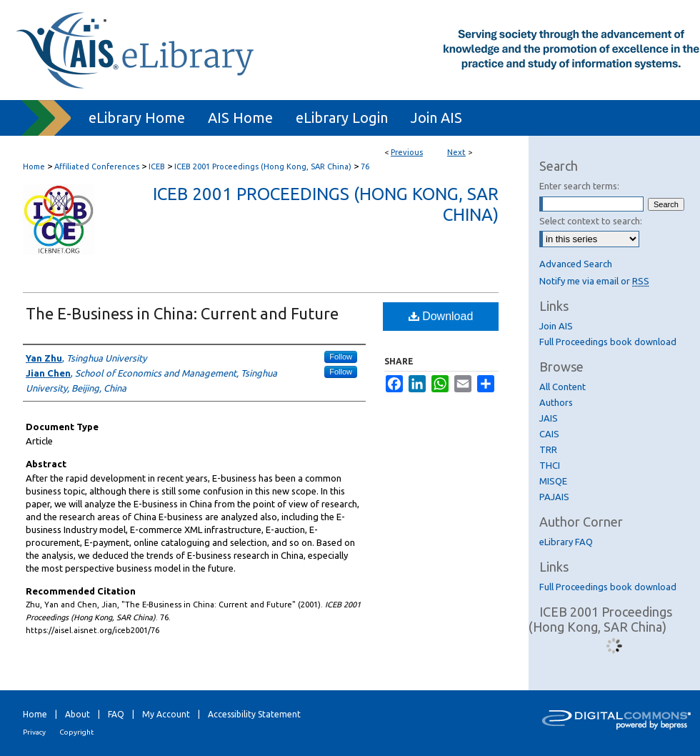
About (77, 714)
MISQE (553, 481)
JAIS (549, 418)
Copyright (76, 732)
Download (441, 316)
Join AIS (556, 326)
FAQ (116, 714)
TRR (548, 449)
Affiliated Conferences (97, 166)
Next (456, 152)
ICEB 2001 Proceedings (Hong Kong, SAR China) (263, 166)
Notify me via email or (594, 281)
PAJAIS (554, 497)
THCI (550, 465)
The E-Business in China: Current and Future (182, 313)
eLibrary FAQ (566, 542)
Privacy (34, 732)
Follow (341, 357)
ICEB (157, 166)
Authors (556, 402)
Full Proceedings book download (608, 342)
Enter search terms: (579, 186)
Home (34, 166)
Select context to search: (591, 221)
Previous (407, 152)
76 (365, 166)
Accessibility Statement (254, 714)
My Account (166, 714)
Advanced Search (576, 264)
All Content (562, 387)
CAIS (549, 434)
